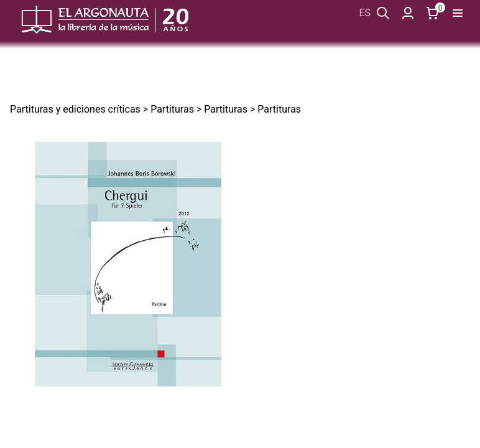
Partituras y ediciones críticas (75, 109)
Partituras (172, 109)
